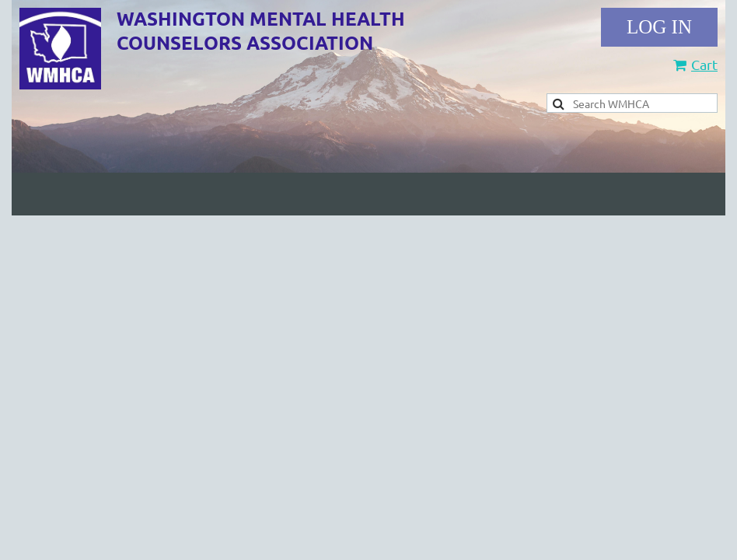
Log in (659, 27)
